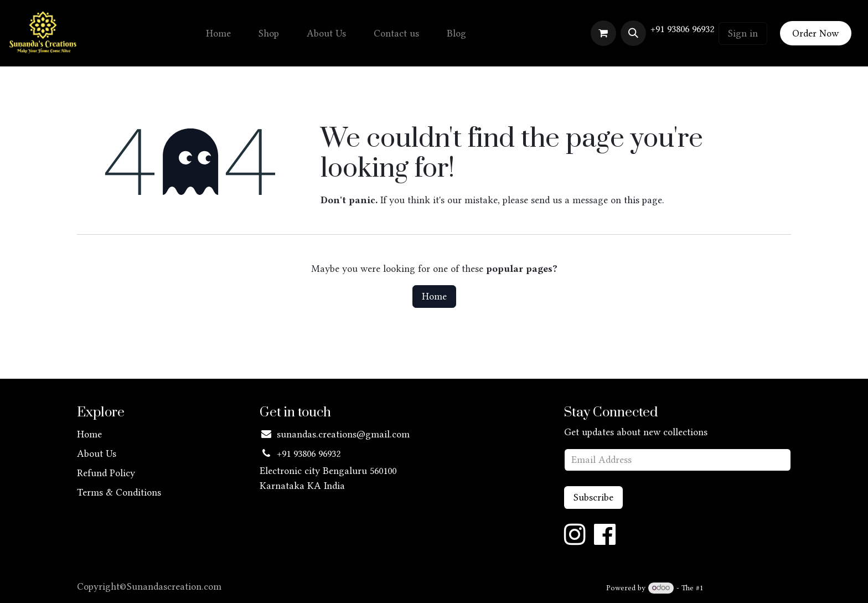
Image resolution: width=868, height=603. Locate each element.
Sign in (743, 33)
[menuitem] (218, 33)
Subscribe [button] (593, 497)
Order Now (815, 33)
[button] (633, 33)
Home (434, 296)
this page (643, 200)
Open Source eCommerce (748, 587)
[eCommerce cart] (603, 33)
